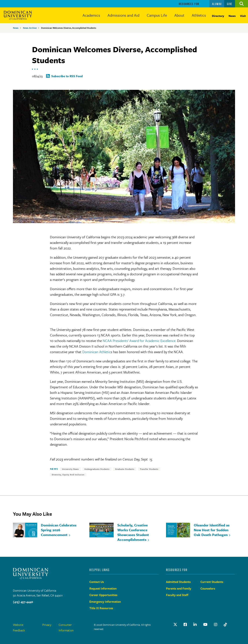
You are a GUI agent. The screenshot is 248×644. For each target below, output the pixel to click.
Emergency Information (105, 602)
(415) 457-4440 (23, 602)
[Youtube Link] (205, 625)
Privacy (47, 625)
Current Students (212, 582)
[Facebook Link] (185, 625)
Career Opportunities (103, 595)
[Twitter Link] (175, 625)
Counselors (208, 588)
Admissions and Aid (123, 15)
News (232, 16)
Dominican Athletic (97, 352)
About (179, 15)
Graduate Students (125, 469)
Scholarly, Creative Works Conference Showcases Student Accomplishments (133, 532)
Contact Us (97, 582)
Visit (243, 16)
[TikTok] (225, 625)
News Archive (30, 28)
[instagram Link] (216, 625)
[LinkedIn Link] (195, 625)
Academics (91, 15)
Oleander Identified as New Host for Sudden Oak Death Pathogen (212, 530)
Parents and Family (179, 588)
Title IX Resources (101, 608)
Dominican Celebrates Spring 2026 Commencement (59, 530)
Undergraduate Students (97, 469)
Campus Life (157, 15)
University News (70, 469)
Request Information (103, 588)
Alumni (217, 4)
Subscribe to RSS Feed (67, 76)
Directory (218, 16)
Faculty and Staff (177, 595)
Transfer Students (149, 469)
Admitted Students (178, 582)
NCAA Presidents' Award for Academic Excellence (139, 341)
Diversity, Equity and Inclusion (68, 475)
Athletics (199, 15)
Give (230, 4)
